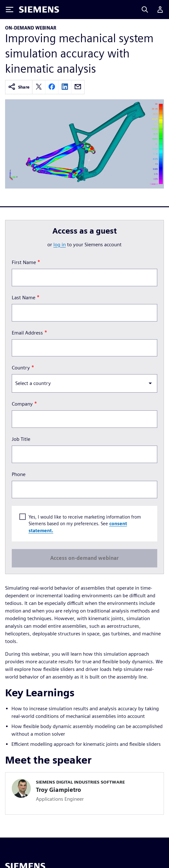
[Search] (145, 10)
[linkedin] (65, 87)
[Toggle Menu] (10, 10)
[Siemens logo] (39, 10)
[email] (78, 87)
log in (60, 245)
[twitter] (39, 87)
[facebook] (52, 87)
